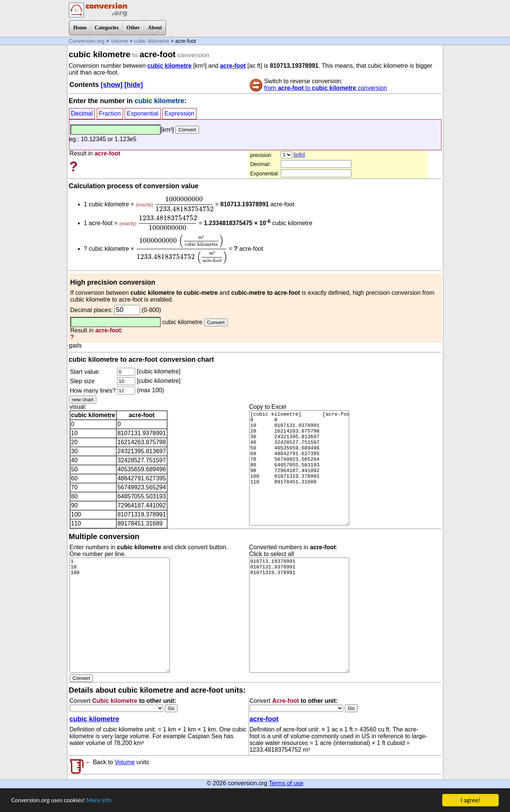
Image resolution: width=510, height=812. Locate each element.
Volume (119, 41)
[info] (299, 155)
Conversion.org (87, 41)
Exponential (143, 113)
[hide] (134, 85)
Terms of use (286, 783)
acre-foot (233, 66)
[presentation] (184, 204)
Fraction (110, 113)
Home (80, 28)
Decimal (82, 113)
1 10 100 (120, 615)
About (155, 28)
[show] (112, 85)
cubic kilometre (151, 41)
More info (100, 801)
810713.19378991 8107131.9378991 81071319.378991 (299, 615)
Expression (179, 113)
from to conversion (326, 88)
